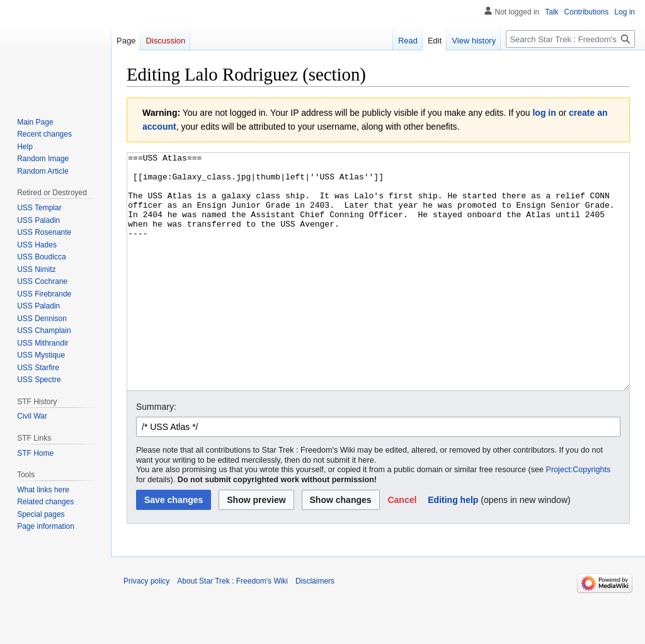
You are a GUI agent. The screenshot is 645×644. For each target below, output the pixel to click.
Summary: (156, 454)
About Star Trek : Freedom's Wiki (232, 628)
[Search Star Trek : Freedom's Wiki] (570, 39)
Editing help (453, 547)
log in (544, 113)
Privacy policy (146, 628)
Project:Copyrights (579, 517)
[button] (402, 547)
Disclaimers (315, 628)
